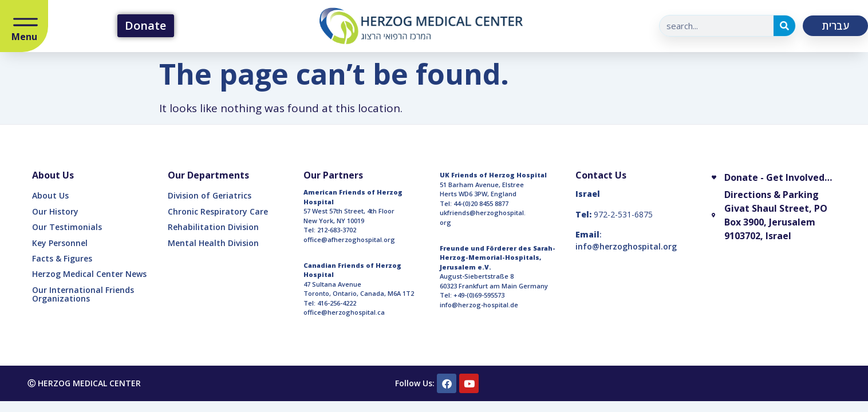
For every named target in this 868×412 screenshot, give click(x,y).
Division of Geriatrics (210, 195)
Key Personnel (60, 243)
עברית (835, 26)
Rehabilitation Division (213, 227)
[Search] (784, 26)
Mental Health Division (213, 243)
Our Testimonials (67, 227)
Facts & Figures (62, 258)
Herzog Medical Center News (89, 274)
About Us (50, 195)
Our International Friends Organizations (83, 294)
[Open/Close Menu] (25, 23)
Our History (55, 211)
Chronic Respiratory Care (218, 211)
